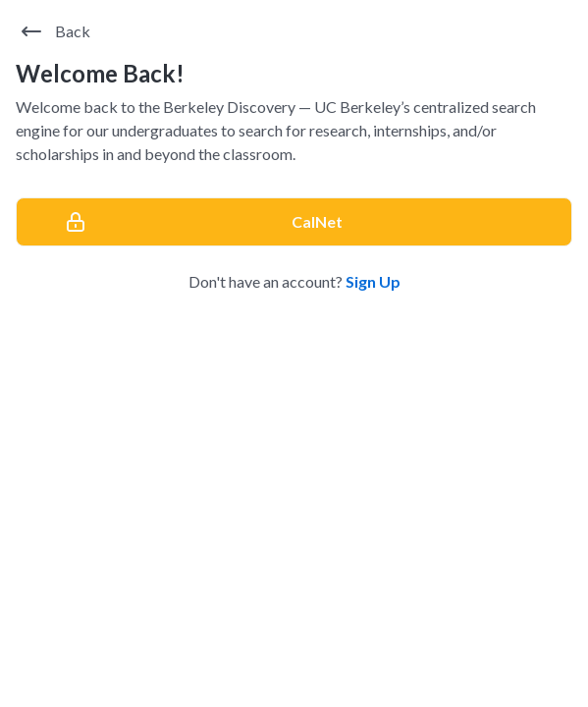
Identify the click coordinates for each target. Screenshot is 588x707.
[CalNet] (294, 222)
